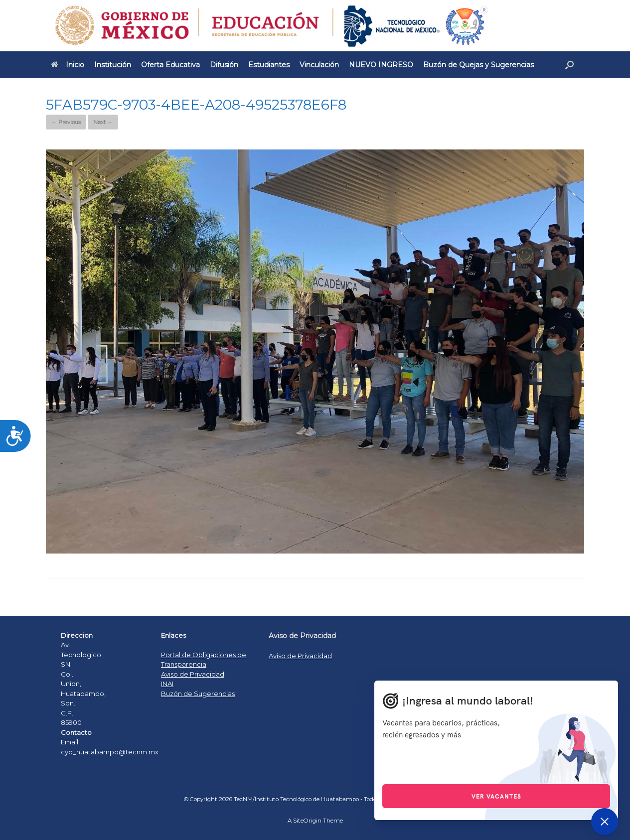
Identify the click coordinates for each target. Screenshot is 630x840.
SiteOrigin (307, 821)
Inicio (68, 65)
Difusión (224, 65)
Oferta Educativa (170, 65)
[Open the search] (569, 65)
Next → (103, 122)
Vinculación (319, 65)
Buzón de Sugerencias (198, 694)
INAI (167, 684)
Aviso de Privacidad (193, 674)
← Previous (66, 122)
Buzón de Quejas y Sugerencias (478, 65)
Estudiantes (269, 65)
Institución (113, 65)
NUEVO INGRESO (381, 65)
